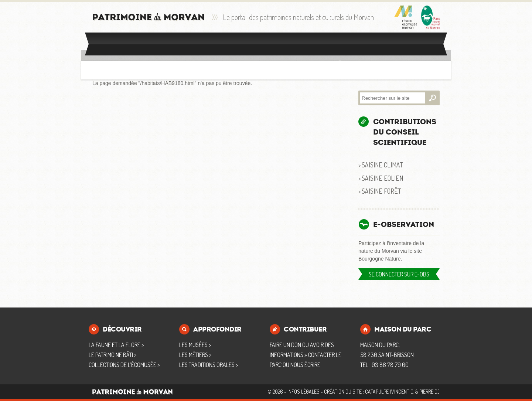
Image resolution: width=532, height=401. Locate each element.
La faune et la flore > (116, 345)
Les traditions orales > (209, 365)
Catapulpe (377, 392)
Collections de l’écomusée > (124, 365)
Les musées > (195, 345)
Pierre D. (429, 392)
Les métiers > (195, 355)
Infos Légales (303, 392)
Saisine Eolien (382, 178)
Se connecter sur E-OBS (399, 274)
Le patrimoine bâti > (112, 355)
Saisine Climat (382, 165)
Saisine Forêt (381, 191)
